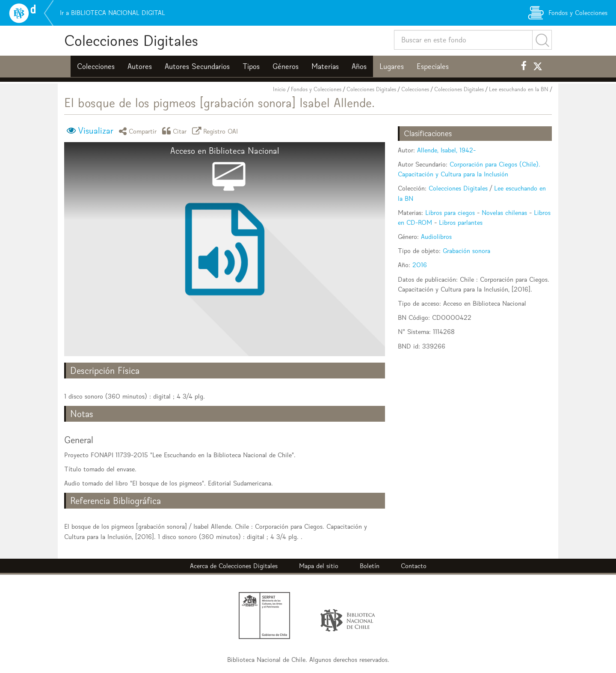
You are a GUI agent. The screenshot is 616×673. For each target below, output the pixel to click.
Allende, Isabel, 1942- (446, 150)
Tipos (251, 66)
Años (359, 66)
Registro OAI (216, 131)
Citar (176, 131)
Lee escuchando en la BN (519, 89)
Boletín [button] (370, 566)
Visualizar (96, 131)
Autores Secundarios (197, 66)
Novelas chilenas (504, 213)
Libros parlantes (461, 222)
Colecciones (96, 66)
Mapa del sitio (319, 566)
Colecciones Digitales (131, 40)
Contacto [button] (414, 566)
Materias (325, 66)
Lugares (392, 66)
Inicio (279, 89)
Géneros (286, 66)
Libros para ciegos (450, 213)
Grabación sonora (466, 251)
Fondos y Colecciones (316, 89)
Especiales (433, 66)
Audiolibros (436, 237)
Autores (140, 66)
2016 (420, 265)
